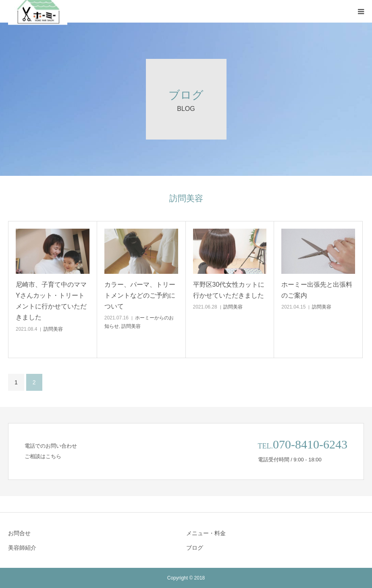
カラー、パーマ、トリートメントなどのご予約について (140, 295)
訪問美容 (53, 329)
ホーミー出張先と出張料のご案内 (317, 290)
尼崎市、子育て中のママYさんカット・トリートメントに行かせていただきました (51, 301)
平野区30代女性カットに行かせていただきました (229, 290)
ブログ (195, 548)
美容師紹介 (22, 548)
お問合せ (19, 533)
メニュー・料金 (206, 533)
